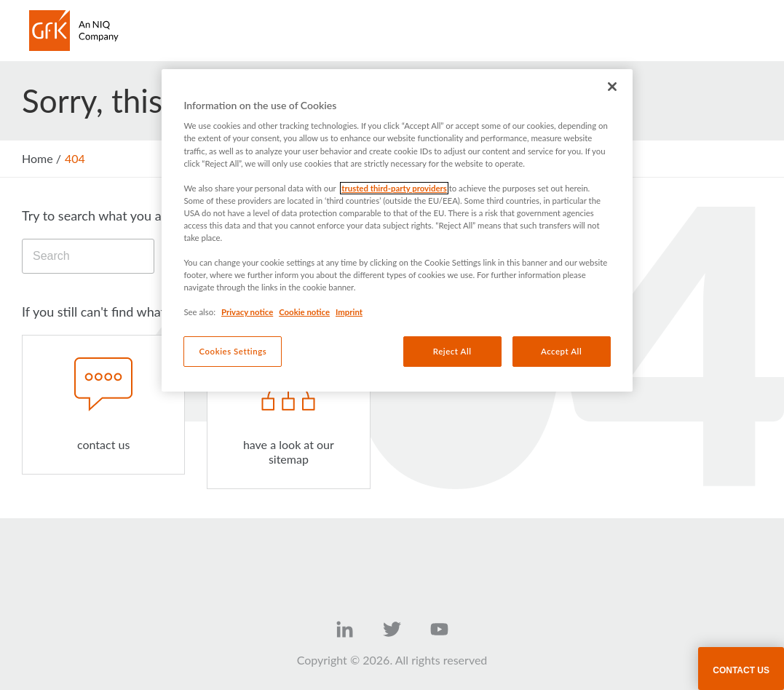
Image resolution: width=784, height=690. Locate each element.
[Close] (612, 87)
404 (75, 158)
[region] (397, 231)
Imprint (349, 312)
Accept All (561, 351)
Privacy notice (247, 312)
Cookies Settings (233, 351)
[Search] (88, 256)
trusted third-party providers (394, 188)
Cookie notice (304, 312)
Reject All (452, 351)
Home (37, 158)
